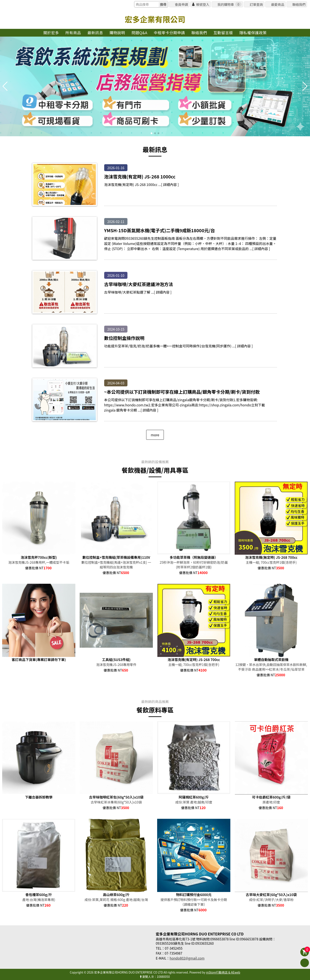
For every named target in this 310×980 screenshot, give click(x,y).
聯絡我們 (299, 4)
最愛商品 (278, 4)
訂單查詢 (256, 4)
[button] (152, 133)
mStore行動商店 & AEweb (223, 972)
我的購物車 (229, 4)
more (155, 435)
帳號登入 (203, 4)
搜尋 (163, 4)
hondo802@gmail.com (187, 958)
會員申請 (181, 4)
